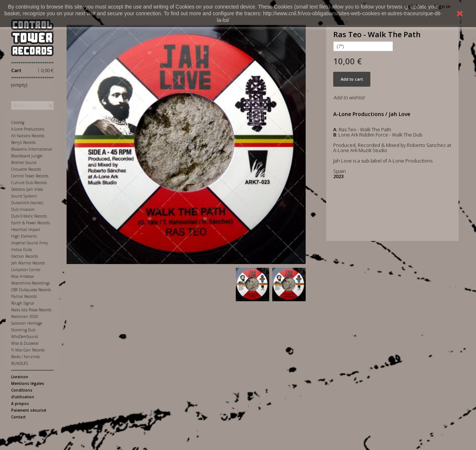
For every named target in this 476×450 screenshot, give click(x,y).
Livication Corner (26, 270)
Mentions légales (28, 383)
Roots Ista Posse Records (31, 310)
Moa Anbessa (22, 276)
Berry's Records (23, 142)
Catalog (18, 122)
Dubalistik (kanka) (27, 203)
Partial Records (24, 296)
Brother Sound (24, 163)
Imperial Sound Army (30, 243)
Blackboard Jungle (27, 156)
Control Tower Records (30, 176)
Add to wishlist (349, 97)
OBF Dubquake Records (31, 290)
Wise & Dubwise (25, 343)
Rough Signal (23, 303)
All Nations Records (28, 136)
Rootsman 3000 (25, 316)
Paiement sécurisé (29, 410)
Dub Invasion (23, 209)
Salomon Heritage (27, 323)
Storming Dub (23, 330)
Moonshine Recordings (30, 283)
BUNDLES (20, 363)
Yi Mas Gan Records (28, 350)
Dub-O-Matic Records (29, 216)
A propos (20, 404)
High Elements (24, 236)
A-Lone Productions (28, 129)
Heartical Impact (26, 229)
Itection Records (25, 256)
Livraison (20, 377)
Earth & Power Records (30, 223)
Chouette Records (26, 169)
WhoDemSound (25, 337)
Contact (18, 417)
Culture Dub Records (29, 183)
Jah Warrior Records (28, 263)
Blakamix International (32, 149)
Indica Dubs (22, 250)
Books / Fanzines (25, 357)
